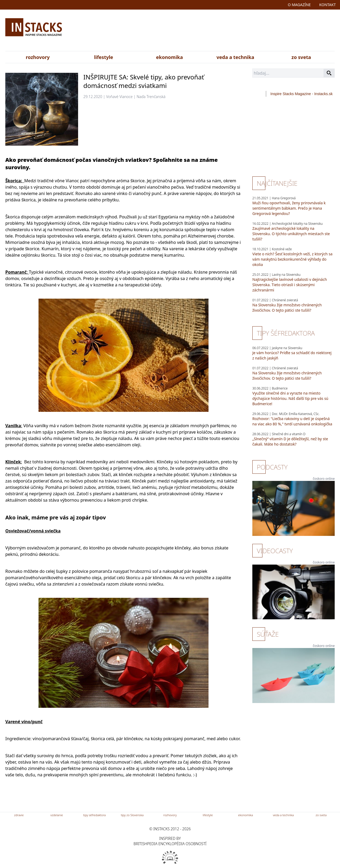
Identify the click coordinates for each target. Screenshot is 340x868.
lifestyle (104, 57)
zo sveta (301, 57)
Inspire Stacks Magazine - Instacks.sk (301, 94)
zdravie (19, 815)
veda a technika (235, 57)
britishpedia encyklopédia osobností (170, 844)
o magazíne (299, 5)
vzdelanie (57, 815)
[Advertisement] (222, 31)
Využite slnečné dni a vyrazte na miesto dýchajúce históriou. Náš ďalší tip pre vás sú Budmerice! (290, 398)
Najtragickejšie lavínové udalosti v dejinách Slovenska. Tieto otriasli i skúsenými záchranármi (290, 285)
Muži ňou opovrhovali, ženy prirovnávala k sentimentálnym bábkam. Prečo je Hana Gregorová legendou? (289, 208)
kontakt (328, 5)
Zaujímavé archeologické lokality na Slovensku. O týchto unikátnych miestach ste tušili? (291, 234)
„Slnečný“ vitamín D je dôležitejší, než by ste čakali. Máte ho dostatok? (290, 441)
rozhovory (38, 57)
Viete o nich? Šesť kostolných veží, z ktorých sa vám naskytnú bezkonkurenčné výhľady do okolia (292, 259)
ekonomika (170, 57)
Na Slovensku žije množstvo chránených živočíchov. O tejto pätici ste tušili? (287, 308)
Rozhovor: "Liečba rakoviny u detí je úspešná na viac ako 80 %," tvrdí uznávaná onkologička (292, 421)
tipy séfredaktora (94, 815)
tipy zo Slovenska (132, 815)
